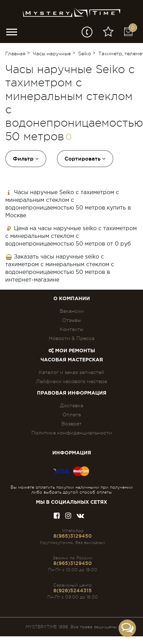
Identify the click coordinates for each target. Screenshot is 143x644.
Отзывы (71, 320)
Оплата (72, 415)
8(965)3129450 (73, 536)
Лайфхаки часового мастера (71, 381)
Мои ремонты (72, 351)
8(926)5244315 (73, 590)
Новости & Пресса (72, 338)
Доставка (72, 405)
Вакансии (72, 311)
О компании (72, 299)
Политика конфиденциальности (72, 433)
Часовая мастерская (72, 360)
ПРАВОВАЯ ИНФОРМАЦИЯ (72, 393)
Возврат (71, 424)
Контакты (71, 329)
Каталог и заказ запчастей (71, 372)
